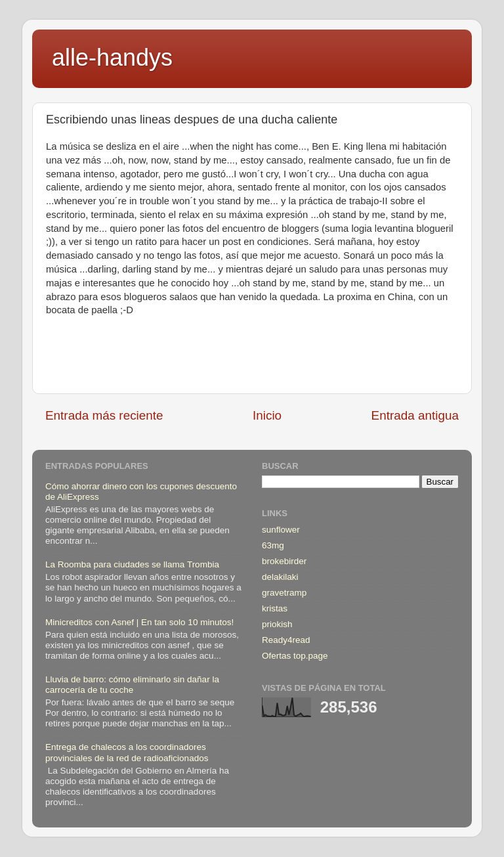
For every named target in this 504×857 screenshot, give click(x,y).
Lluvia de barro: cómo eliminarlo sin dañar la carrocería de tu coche (132, 685)
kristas (275, 608)
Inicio (267, 415)
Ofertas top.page (295, 656)
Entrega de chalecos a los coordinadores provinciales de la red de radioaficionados (127, 752)
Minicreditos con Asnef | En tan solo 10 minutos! (139, 622)
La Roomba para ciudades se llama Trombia (132, 564)
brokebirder (284, 561)
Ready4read (286, 640)
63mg (273, 545)
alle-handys (112, 57)
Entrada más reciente (104, 415)
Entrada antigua (415, 415)
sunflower (281, 530)
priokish (277, 624)
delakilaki (280, 577)
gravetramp (284, 593)
